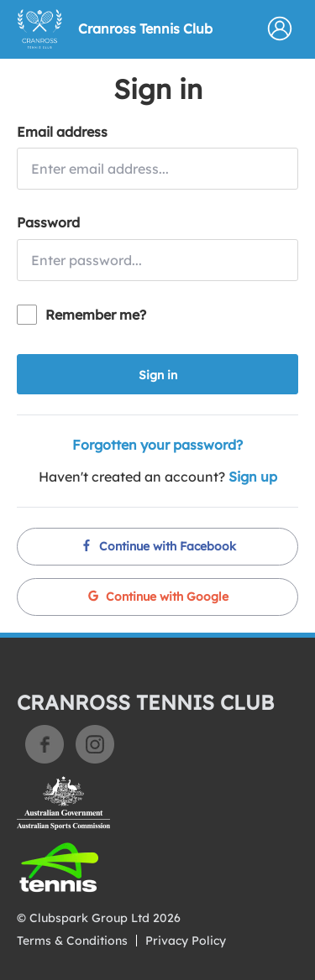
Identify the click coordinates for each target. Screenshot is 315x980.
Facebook (45, 744)
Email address (62, 132)
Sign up (253, 477)
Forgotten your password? (157, 445)
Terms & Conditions (72, 941)
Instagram (95, 744)
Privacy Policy (186, 941)
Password (48, 222)
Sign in (158, 375)
